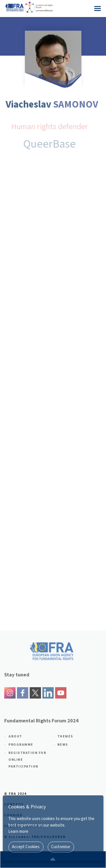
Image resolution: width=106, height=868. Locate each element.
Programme (21, 745)
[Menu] (98, 9)
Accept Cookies (26, 847)
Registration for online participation (27, 760)
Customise (61, 847)
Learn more (18, 832)
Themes (65, 736)
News (63, 745)
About (15, 736)
